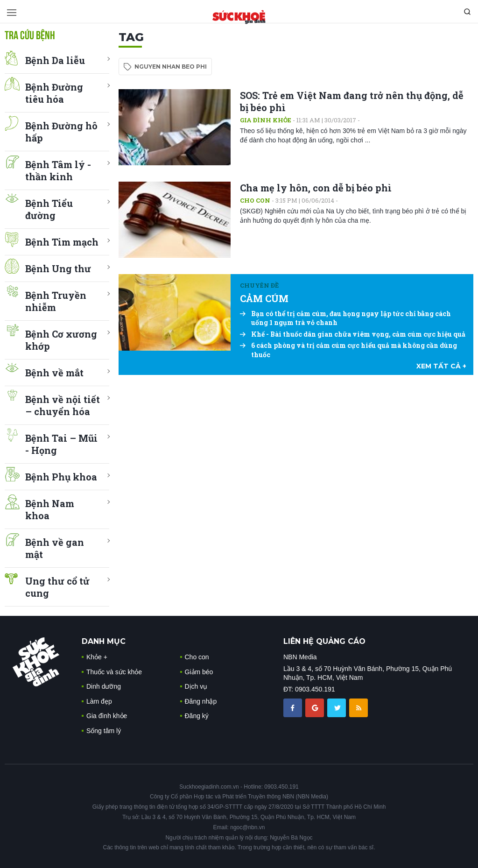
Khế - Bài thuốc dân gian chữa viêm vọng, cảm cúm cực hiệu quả (353, 334)
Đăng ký (197, 716)
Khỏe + (97, 657)
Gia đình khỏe (266, 120)
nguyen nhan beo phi (171, 67)
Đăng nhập (201, 701)
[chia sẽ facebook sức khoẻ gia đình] (294, 707)
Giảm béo (199, 672)
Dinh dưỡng (104, 686)
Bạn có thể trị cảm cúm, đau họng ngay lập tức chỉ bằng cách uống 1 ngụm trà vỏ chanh (345, 318)
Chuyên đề (259, 285)
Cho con (255, 200)
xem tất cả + (441, 366)
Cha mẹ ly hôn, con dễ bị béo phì (316, 188)
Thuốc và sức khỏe (114, 672)
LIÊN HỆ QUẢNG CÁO (324, 641)
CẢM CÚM (264, 298)
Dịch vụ (196, 686)
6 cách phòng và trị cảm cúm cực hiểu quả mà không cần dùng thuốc (348, 350)
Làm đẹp (99, 701)
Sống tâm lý (104, 731)
